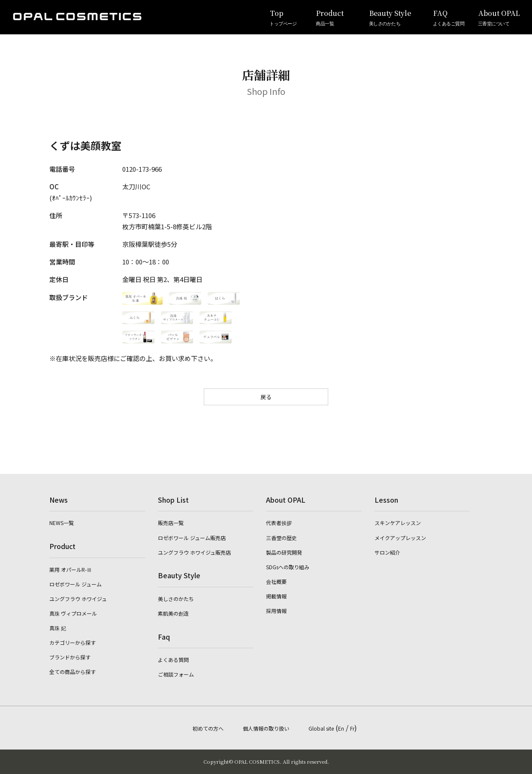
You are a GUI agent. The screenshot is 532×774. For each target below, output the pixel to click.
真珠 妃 (58, 628)
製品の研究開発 (284, 552)
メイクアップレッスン (400, 538)
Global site (321, 728)
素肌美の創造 (173, 613)
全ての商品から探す (73, 672)
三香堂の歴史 (281, 538)
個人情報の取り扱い (266, 728)
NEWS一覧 (62, 523)
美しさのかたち (176, 599)
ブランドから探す (70, 657)
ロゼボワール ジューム (76, 584)
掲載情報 (276, 596)
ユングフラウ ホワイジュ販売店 (194, 552)
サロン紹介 (387, 552)
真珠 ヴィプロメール (73, 613)
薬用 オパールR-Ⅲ (71, 569)
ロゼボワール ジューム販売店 (192, 538)
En (341, 728)
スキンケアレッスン (398, 523)
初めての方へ (208, 728)
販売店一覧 (171, 523)
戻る (266, 397)
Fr (352, 728)
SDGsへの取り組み (288, 567)
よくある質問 (173, 660)
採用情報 (276, 611)
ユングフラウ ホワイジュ (78, 599)
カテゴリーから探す (73, 642)
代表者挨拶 (279, 523)
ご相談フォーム (176, 674)
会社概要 (276, 581)
